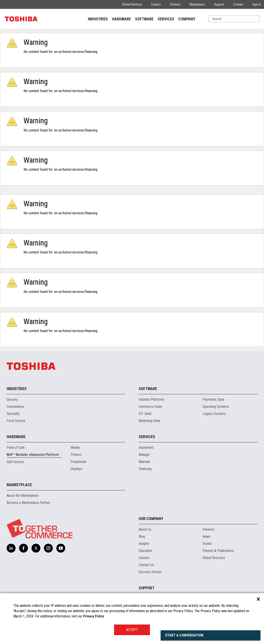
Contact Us (146, 565)
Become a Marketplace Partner (29, 503)
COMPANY (187, 19)
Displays (76, 469)
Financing (145, 469)
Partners (175, 4)
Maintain (144, 462)
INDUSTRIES (98, 19)
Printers (76, 455)
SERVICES (166, 19)
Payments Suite (214, 399)
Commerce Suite (150, 407)
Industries (17, 389)
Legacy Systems (214, 414)
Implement (146, 448)
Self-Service (15, 462)
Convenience (16, 407)
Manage (144, 455)
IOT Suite (145, 414)
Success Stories (150, 572)
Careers (156, 4)
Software (148, 389)
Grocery (12, 399)
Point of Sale (16, 448)
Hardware (16, 437)
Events (207, 544)
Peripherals (78, 462)
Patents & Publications (218, 551)
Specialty (13, 414)
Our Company (151, 519)
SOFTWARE (144, 19)
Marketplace (197, 4)
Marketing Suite (150, 421)
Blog (142, 537)
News (207, 537)
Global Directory (132, 4)
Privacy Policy (94, 616)
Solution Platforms (152, 399)
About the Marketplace (23, 496)
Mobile (75, 448)
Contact (238, 4)
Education (145, 551)
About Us (145, 529)
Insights (144, 544)
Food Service (16, 421)
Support (219, 4)
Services (147, 437)
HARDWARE (121, 19)
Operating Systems (216, 407)
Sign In (256, 4)
